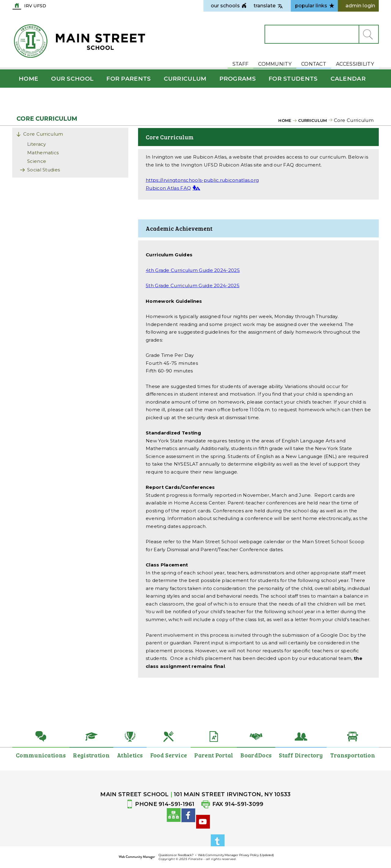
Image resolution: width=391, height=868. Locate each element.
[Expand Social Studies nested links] (24, 170)
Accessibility (355, 64)
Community (275, 64)
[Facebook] (188, 829)
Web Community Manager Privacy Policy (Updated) (236, 855)
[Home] (28, 79)
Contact (314, 64)
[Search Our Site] (312, 34)
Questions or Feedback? (176, 855)
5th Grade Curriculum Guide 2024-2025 (193, 286)
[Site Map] (174, 818)
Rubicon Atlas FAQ (168, 188)
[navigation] (225, 6)
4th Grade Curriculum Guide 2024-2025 (193, 270)
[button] (368, 34)
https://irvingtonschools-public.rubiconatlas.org (202, 180)
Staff (241, 64)
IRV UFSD (35, 5)
